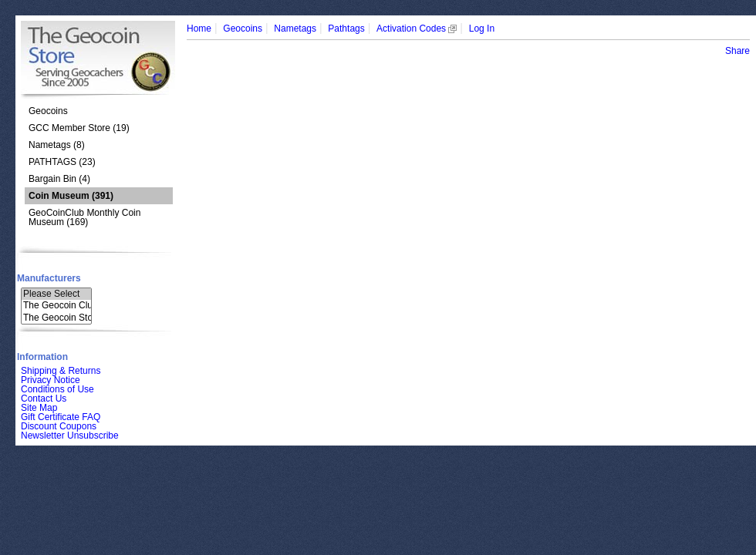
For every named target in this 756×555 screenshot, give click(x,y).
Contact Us (44, 399)
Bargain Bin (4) (59, 179)
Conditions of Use (57, 389)
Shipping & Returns (61, 371)
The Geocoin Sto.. (56, 318)
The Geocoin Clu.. (56, 306)
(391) (71, 196)
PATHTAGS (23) (62, 162)
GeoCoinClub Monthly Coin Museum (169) (84, 217)
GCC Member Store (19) (79, 128)
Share (737, 51)
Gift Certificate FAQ (61, 417)
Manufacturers (49, 278)
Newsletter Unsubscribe (70, 436)
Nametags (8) (57, 145)
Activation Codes (417, 29)
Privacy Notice (51, 380)
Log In (482, 29)
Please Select (56, 294)
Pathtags (346, 29)
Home (199, 29)
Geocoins (48, 111)
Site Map (39, 408)
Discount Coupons (59, 426)
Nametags (295, 29)
